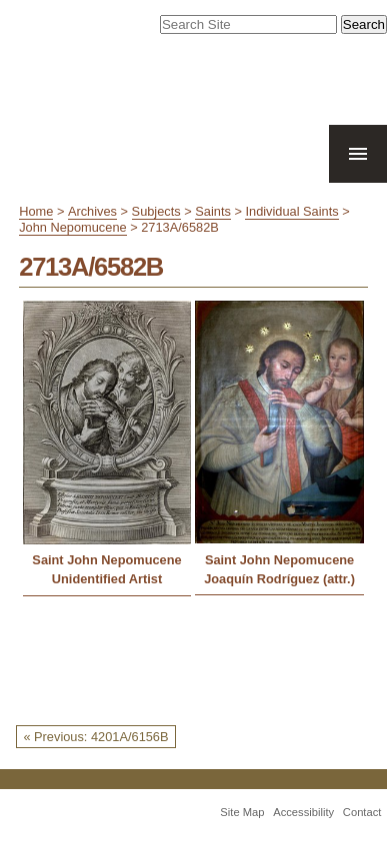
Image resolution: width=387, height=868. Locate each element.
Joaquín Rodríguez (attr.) (279, 579)
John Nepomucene (72, 227)
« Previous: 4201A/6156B (95, 737)
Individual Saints (291, 211)
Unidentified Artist (107, 579)
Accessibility (303, 812)
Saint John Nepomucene (106, 560)
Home (36, 211)
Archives (92, 211)
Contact (362, 812)
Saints (213, 211)
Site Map (242, 812)
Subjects (156, 211)
